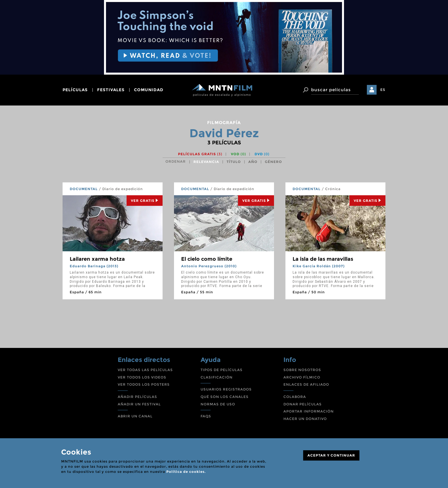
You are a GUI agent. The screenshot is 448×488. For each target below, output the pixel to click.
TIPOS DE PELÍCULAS (222, 370)
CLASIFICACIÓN (217, 377)
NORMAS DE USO (218, 404)
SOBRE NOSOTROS (302, 370)
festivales (111, 90)
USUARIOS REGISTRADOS (226, 389)
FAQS (206, 416)
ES (383, 90)
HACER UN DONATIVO (305, 419)
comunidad (149, 90)
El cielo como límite (207, 259)
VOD (238, 154)
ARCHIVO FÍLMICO (302, 377)
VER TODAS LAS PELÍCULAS (145, 370)
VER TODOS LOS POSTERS (144, 384)
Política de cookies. (186, 472)
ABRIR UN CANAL (135, 416)
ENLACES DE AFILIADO (306, 384)
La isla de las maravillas (323, 259)
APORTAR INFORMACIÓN (309, 411)
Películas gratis (200, 154)
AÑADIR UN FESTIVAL (139, 404)
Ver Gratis (145, 201)
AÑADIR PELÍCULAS (137, 397)
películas (75, 90)
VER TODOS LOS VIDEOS (142, 377)
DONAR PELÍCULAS (303, 404)
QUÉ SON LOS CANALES (225, 397)
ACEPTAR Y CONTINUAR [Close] (331, 455)
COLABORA (295, 397)
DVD (262, 154)
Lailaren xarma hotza (97, 259)
